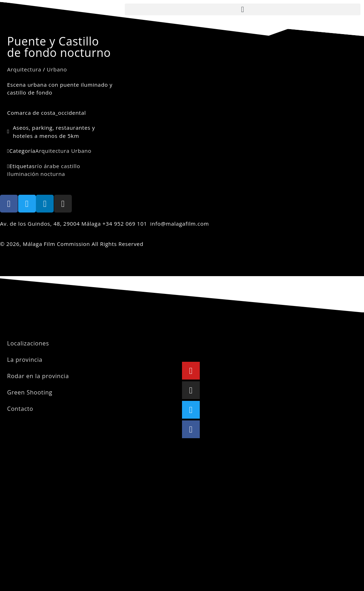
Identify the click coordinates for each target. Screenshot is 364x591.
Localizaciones (27, 343)
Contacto (19, 409)
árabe (52, 166)
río (39, 166)
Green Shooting (28, 392)
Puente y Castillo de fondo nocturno (59, 47)
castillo (71, 166)
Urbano (57, 69)
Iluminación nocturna (36, 174)
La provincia (24, 360)
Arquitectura (24, 69)
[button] (243, 9)
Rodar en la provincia (36, 376)
